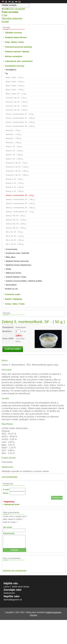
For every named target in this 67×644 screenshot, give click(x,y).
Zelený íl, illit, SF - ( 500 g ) (16, 228)
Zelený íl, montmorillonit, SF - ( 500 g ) (20, 208)
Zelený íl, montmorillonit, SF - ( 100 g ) (20, 199)
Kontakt (5, 22)
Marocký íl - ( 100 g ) (14, 134)
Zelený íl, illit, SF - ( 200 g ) (16, 224)
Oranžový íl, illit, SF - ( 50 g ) (17, 163)
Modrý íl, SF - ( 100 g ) (14, 151)
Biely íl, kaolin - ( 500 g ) (15, 90)
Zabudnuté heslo (12, 504)
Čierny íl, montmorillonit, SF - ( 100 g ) (20, 118)
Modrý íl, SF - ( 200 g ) (14, 155)
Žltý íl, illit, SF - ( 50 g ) (14, 232)
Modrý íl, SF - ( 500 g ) (14, 159)
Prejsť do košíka (10, 12)
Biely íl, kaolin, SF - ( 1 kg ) (16, 94)
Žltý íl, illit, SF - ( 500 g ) (15, 244)
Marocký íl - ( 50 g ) (13, 130)
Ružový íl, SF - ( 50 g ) (14, 179)
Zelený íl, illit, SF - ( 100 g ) (16, 220)
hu (19, 2)
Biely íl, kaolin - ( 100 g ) (15, 82)
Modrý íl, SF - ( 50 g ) (14, 147)
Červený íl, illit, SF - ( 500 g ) (17, 110)
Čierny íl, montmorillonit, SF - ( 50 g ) (20, 114)
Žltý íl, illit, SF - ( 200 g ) (15, 240)
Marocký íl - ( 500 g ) (14, 143)
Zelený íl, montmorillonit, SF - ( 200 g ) (20, 203)
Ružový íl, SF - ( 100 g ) (15, 183)
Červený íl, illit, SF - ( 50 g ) (16, 98)
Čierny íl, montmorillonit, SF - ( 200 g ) (20, 122)
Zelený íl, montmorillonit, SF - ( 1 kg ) (20, 212)
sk (6, 2)
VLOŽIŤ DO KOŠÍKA (13, 349)
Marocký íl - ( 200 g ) (14, 138)
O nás (4, 15)
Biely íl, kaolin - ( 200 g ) (15, 86)
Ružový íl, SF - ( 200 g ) (15, 187)
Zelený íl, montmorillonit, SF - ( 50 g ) (20, 195)
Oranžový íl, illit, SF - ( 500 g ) (17, 175)
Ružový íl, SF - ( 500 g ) (15, 191)
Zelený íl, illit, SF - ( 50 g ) (16, 216)
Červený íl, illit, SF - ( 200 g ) (17, 106)
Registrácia (9, 502)
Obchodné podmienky (12, 18)
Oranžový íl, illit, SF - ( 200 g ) (17, 171)
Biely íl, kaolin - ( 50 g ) (15, 77)
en (13, 2)
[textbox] (15, 5)
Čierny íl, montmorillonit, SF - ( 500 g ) (20, 126)
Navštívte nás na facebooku (15, 570)
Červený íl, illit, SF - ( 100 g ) (17, 102)
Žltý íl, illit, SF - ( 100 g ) (15, 236)
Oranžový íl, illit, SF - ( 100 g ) (17, 167)
